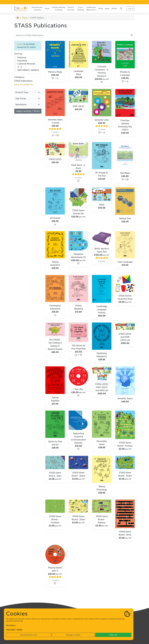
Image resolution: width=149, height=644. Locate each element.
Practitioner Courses (37, 9)
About (114, 8)
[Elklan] (21, 8)
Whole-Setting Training (58, 9)
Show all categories (24, 84)
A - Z (20, 67)
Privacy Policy (11, 629)
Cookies (19, 629)
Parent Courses (71, 9)
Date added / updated (28, 70)
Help (107, 9)
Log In (131, 8)
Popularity (22, 61)
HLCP (47, 9)
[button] (28, 92)
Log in (20, 44)
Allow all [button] (113, 635)
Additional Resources (91, 9)
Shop (100, 8)
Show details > (11, 625)
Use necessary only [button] (29, 635)
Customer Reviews (26, 64)
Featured (22, 58)
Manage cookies (73, 635)
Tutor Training (80, 9)
